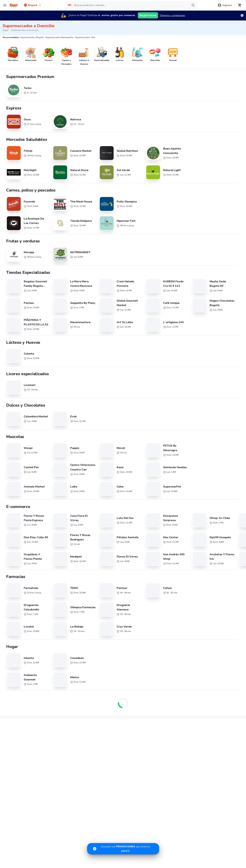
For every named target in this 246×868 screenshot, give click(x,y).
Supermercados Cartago (138, 571)
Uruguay (89, 646)
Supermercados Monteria (138, 578)
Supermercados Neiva (76, 571)
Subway (11, 641)
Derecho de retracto (210, 694)
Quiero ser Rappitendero (98, 704)
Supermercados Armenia (16, 565)
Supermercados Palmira (16, 571)
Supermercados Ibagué (15, 584)
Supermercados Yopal (76, 597)
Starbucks (50, 636)
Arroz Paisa (51, 666)
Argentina (90, 627)
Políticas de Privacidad (211, 704)
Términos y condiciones (172, 15)
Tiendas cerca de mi (18, 709)
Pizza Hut (12, 676)
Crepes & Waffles (54, 641)
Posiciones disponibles (134, 699)
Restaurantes (14, 699)
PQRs (202, 709)
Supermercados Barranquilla (79, 546)
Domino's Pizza (15, 631)
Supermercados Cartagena (78, 552)
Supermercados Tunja (136, 584)
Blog (164, 694)
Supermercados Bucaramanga (141, 552)
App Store (91, 731)
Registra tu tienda (94, 699)
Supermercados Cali (14, 552)
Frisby (48, 656)
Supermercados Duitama (199, 597)
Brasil (125, 627)
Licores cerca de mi (55, 709)
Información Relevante (174, 714)
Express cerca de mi (55, 704)
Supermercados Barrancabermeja (203, 584)
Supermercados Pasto (197, 565)
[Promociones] (123, 849)
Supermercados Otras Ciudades (20, 559)
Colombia (127, 631)
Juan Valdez (51, 646)
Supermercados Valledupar (78, 578)
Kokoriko (11, 666)
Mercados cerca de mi (56, 699)
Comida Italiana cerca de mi (214, 655)
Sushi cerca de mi (171, 636)
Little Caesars (52, 676)
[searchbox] (131, 5)
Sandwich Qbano (16, 651)
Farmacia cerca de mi (18, 704)
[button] (33, 5)
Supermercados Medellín (199, 546)
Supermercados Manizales (199, 559)
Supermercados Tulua (15, 603)
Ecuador (126, 636)
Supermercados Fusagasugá (79, 590)
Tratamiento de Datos (174, 709)
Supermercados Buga (197, 571)
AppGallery (155, 731)
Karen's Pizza (14, 656)
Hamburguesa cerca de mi (176, 627)
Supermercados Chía (136, 546)
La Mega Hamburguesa (19, 636)
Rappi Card (168, 704)
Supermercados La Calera (78, 559)
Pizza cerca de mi (171, 631)
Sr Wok (48, 661)
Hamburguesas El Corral (20, 671)
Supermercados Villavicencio (79, 584)
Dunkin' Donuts (53, 671)
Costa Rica (90, 636)
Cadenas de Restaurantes (21, 627)
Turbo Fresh (51, 714)
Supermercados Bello (136, 559)
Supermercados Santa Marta (18, 578)
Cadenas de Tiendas (56, 627)
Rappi (6, 30)
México (88, 641)
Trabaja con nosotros (133, 694)
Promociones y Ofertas (57, 694)
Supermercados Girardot (16, 590)
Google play (123, 731)
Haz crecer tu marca (133, 704)
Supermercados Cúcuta (198, 578)
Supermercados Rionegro (77, 565)
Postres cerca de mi (172, 646)
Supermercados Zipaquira (199, 590)
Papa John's (13, 646)
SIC (164, 699)
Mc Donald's (13, 661)
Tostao (48, 651)
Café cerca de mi (209, 631)
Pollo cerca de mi (209, 627)
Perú (124, 641)
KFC (46, 631)
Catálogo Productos (18, 694)
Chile (87, 631)
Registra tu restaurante (97, 694)
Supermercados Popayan (138, 565)
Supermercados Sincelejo (17, 597)
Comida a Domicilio (172, 655)
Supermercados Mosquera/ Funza (142, 590)
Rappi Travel (14, 714)
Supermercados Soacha (137, 597)
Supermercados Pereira (198, 552)
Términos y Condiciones (212, 699)
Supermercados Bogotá (16, 546)
